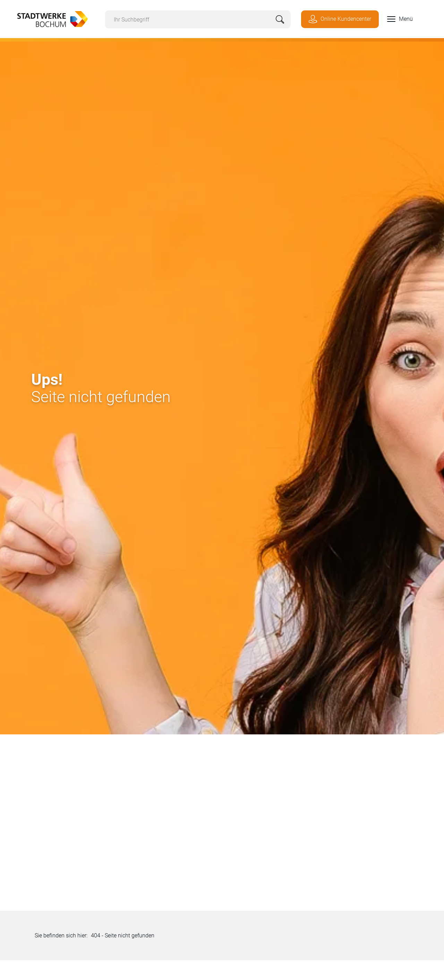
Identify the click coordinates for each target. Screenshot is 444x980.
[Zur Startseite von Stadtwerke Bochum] (49, 18)
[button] (396, 19)
